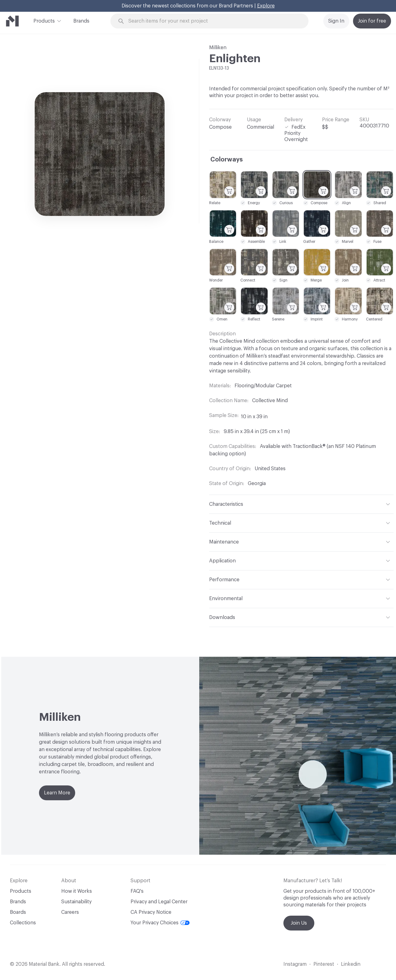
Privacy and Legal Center (159, 902)
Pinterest (324, 964)
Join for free (372, 21)
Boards (18, 912)
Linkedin (351, 964)
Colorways (227, 160)
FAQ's (137, 891)
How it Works (77, 891)
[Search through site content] (213, 21)
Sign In (336, 21)
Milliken (218, 48)
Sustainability (76, 902)
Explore (266, 6)
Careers (70, 912)
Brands (81, 21)
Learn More (57, 793)
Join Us (299, 923)
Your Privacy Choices (160, 923)
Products (44, 20)
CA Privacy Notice (151, 912)
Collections (23, 923)
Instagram (295, 964)
